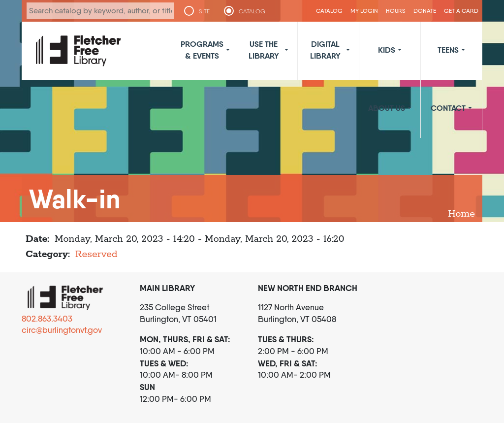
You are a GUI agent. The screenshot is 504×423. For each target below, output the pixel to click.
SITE (204, 11)
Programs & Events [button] (202, 50)
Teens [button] (448, 50)
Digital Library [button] (325, 50)
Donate (425, 11)
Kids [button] (387, 50)
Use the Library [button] (264, 50)
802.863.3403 (47, 319)
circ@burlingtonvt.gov (62, 330)
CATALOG (252, 11)
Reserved (96, 254)
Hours (396, 11)
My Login (364, 11)
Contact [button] (448, 108)
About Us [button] (387, 108)
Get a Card (461, 11)
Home (461, 214)
